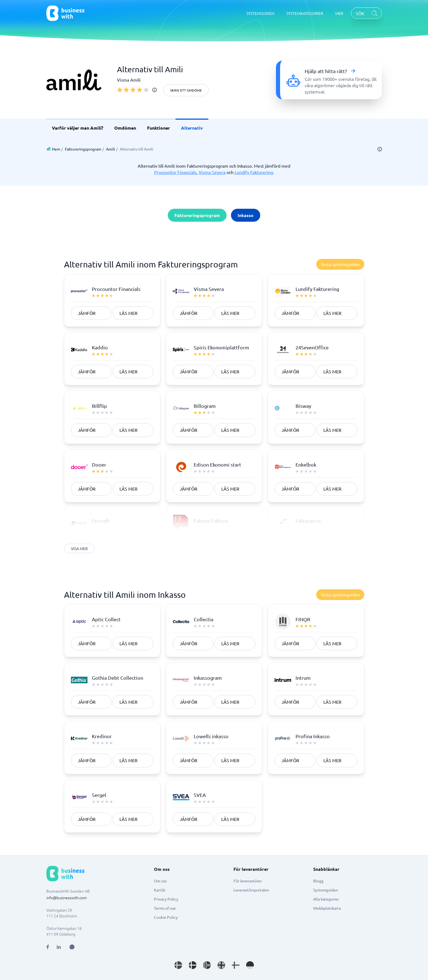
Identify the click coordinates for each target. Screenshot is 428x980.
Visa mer (79, 548)
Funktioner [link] (159, 128)
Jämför (87, 313)
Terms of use (165, 908)
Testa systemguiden (340, 264)
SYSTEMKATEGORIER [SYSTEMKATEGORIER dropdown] (305, 13)
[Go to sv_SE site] (178, 965)
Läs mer (128, 313)
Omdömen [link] (125, 128)
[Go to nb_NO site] (207, 965)
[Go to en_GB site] (221, 965)
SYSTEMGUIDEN (260, 13)
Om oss (160, 881)
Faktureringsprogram (83, 149)
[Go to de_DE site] (250, 965)
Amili (111, 149)
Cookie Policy (166, 917)
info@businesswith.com (67, 898)
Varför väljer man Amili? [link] (78, 128)
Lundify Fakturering (254, 172)
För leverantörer (248, 881)
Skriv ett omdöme (186, 90)
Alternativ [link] (192, 128)
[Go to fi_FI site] (236, 965)
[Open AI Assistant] (72, 947)
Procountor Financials (175, 172)
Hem (56, 149)
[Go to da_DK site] (193, 965)
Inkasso (246, 215)
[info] (155, 90)
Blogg (318, 881)
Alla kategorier (326, 899)
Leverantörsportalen (251, 890)
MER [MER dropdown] (339, 13)
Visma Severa (212, 172)
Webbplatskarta (327, 908)
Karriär (160, 890)
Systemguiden (326, 890)
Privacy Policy (166, 899)
